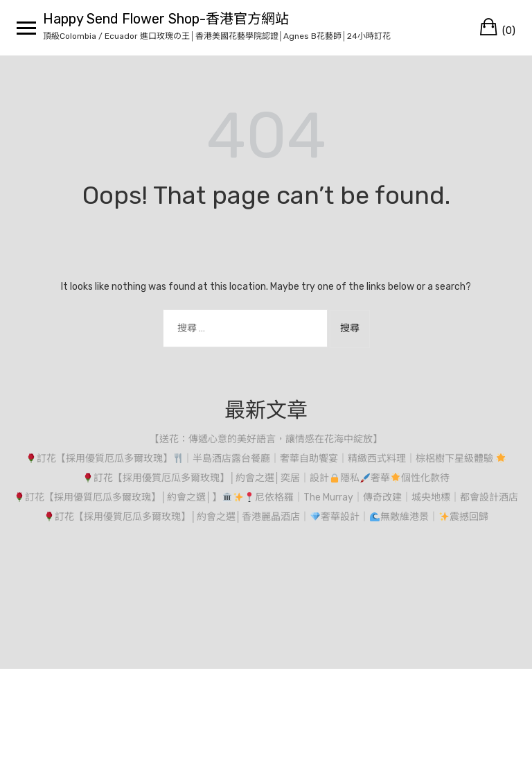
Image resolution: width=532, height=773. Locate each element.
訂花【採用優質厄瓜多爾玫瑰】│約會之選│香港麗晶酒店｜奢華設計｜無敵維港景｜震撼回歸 (266, 517)
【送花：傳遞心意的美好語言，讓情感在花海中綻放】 (266, 439)
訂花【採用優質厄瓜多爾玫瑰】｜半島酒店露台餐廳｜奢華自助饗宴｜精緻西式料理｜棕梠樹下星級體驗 (266, 459)
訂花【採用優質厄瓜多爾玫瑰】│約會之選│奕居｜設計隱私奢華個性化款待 (266, 478)
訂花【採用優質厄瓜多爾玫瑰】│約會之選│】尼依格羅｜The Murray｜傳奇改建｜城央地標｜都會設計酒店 (266, 497)
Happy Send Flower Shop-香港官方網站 (166, 19)
